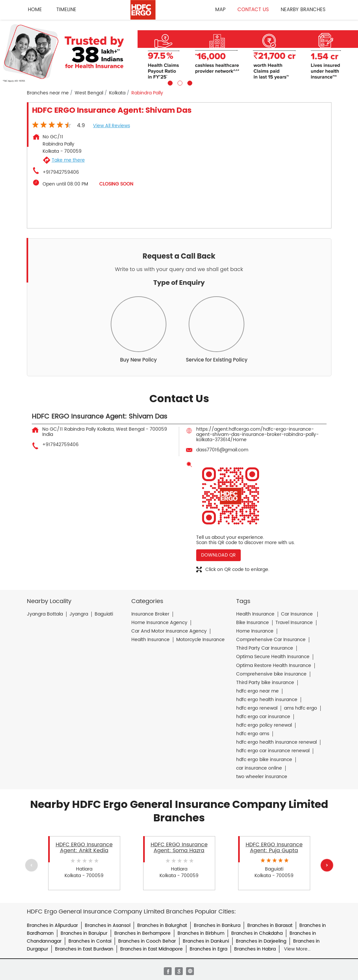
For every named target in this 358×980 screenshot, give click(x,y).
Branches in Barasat (270, 925)
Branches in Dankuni (206, 941)
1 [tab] (169, 82)
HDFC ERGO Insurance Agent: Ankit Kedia (84, 848)
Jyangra (79, 614)
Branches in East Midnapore (151, 949)
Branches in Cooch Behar (147, 941)
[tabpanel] (179, 53)
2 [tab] (179, 82)
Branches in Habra (255, 949)
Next (327, 865)
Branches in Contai (90, 941)
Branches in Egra (208, 949)
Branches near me (48, 93)
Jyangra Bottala (45, 614)
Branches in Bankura (217, 925)
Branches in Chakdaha (257, 933)
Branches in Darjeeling (261, 941)
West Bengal (89, 93)
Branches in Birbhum (201, 933)
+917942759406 (61, 172)
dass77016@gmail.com (222, 450)
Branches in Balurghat (162, 925)
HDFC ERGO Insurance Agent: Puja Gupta (274, 848)
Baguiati (104, 614)
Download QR (218, 555)
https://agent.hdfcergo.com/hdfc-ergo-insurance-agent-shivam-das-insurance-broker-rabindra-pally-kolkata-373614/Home (257, 434)
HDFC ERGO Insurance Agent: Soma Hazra (179, 848)
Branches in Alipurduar (52, 925)
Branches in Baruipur (84, 933)
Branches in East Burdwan (84, 949)
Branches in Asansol (108, 925)
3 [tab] (189, 82)
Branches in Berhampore (142, 933)
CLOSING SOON (116, 184)
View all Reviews (112, 126)
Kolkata (117, 93)
